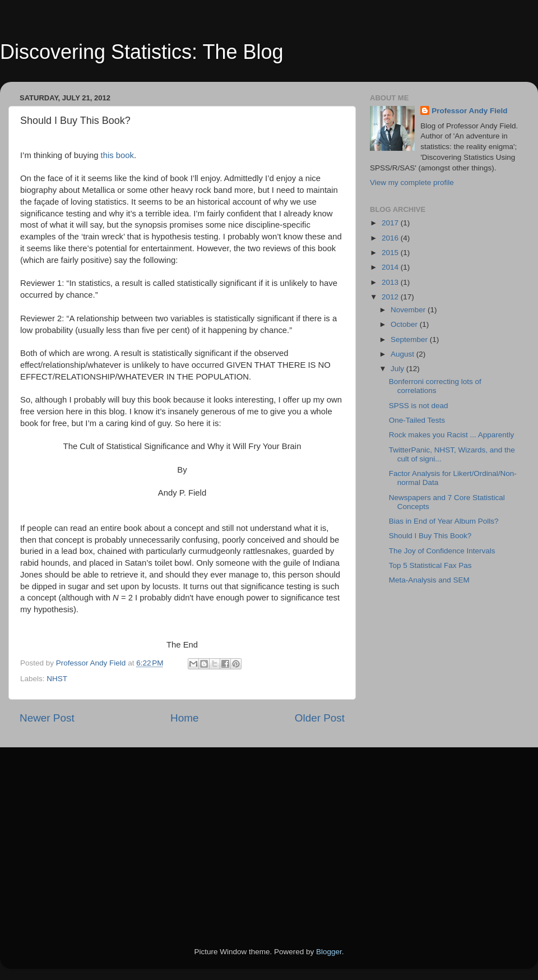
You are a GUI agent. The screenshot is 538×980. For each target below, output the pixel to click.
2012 (391, 297)
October (405, 324)
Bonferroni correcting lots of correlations (435, 386)
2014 (391, 267)
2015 (391, 253)
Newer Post (47, 718)
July (398, 369)
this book (117, 155)
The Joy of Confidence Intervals (442, 551)
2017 (391, 223)
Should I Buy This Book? (430, 536)
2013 (391, 282)
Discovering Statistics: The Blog (142, 52)
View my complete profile (412, 182)
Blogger (329, 952)
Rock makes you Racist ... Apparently (452, 435)
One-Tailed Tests (417, 420)
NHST (57, 679)
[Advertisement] (185, 831)
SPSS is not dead (419, 406)
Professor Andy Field (469, 111)
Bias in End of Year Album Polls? (444, 521)
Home (184, 718)
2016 (391, 238)
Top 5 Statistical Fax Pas (430, 565)
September (410, 339)
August (403, 354)
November (409, 310)
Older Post (320, 718)
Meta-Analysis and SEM (429, 580)
